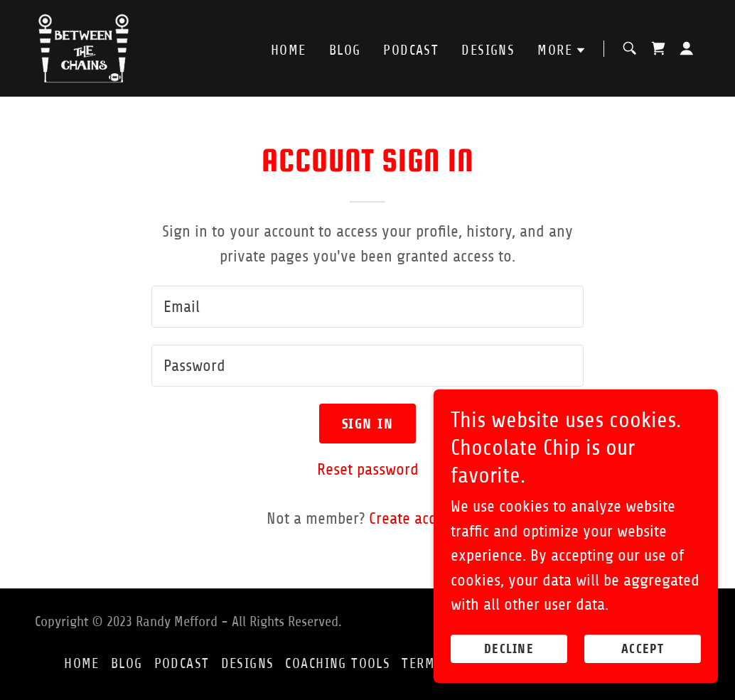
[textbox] (367, 307)
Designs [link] (488, 50)
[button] (562, 50)
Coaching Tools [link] (338, 663)
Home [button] (82, 663)
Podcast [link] (411, 50)
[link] (84, 47)
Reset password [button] (368, 469)
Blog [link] (345, 50)
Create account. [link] (419, 518)
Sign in (367, 424)
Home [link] (289, 50)
